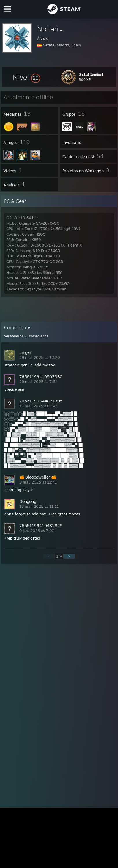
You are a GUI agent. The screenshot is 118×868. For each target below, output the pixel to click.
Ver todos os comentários (26, 336)
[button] (26, 77)
